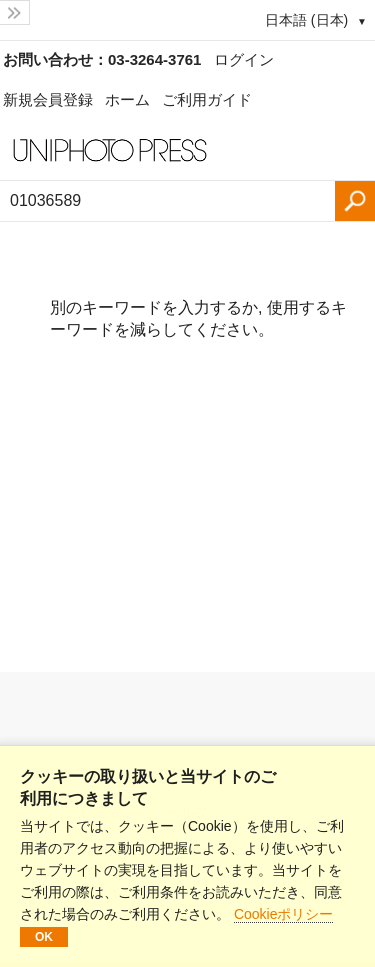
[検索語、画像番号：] (167, 201)
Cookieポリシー (284, 914)
